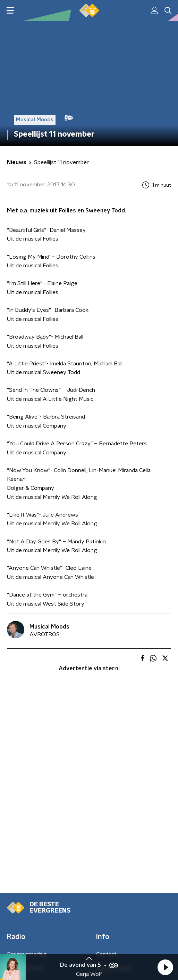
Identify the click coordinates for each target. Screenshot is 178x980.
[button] (165, 967)
